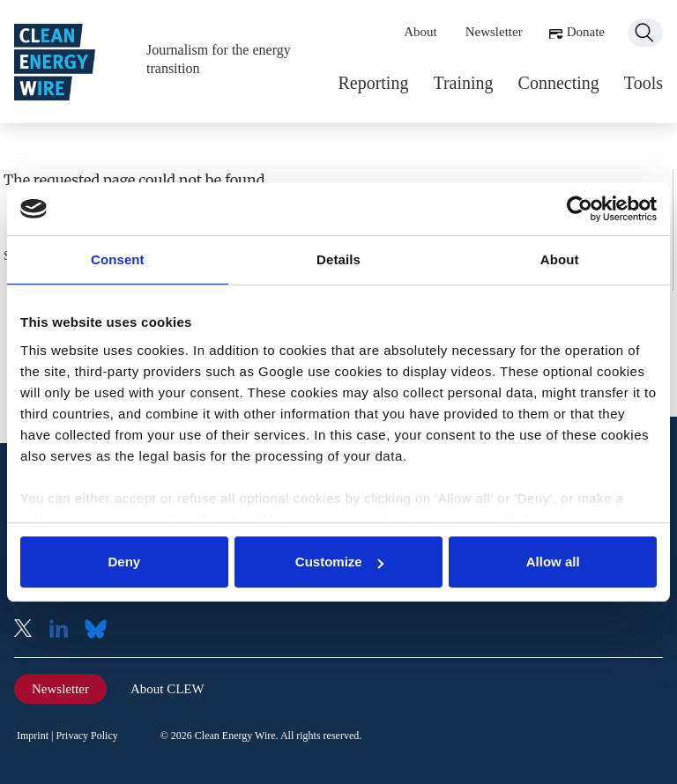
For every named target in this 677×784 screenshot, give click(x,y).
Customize (339, 562)
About (420, 32)
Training (463, 83)
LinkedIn (65, 630)
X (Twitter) (30, 630)
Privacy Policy (86, 736)
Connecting (559, 83)
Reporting (373, 83)
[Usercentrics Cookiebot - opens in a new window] (580, 209)
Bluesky (100, 630)
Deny (124, 562)
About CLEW (167, 689)
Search (645, 33)
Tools (644, 83)
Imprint (33, 736)
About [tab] (560, 259)
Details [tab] (338, 259)
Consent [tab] (118, 259)
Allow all (553, 562)
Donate (586, 32)
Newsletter (494, 32)
